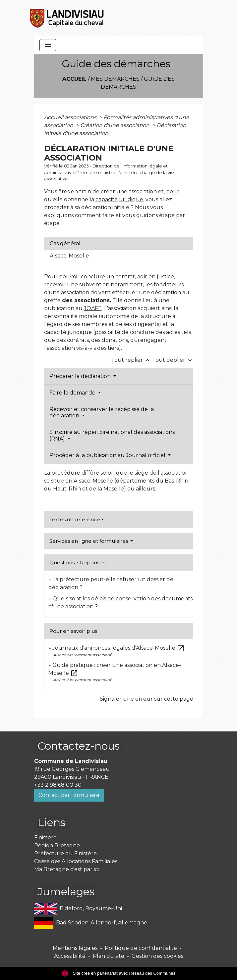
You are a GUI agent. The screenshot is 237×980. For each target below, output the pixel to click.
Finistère (45, 838)
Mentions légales (75, 948)
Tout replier (132, 360)
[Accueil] (67, 18)
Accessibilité (70, 956)
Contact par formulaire (69, 795)
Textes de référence (75, 519)
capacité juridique (119, 199)
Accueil (74, 79)
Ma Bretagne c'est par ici (66, 869)
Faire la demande (73, 393)
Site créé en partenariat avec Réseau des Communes (118, 973)
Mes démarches (115, 79)
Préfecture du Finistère (65, 853)
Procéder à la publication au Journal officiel (108, 455)
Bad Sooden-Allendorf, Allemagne (91, 923)
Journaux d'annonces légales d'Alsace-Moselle (118, 648)
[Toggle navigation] (48, 45)
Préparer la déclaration (81, 376)
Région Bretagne (57, 845)
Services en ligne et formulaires (89, 541)
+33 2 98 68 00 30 (58, 785)
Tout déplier (173, 360)
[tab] (119, 244)
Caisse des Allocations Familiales (76, 861)
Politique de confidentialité (141, 948)
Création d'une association (116, 125)
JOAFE (93, 308)
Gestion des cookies (157, 956)
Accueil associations (71, 117)
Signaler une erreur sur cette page (147, 699)
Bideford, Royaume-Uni (78, 909)
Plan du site (109, 956)
